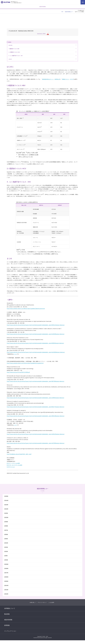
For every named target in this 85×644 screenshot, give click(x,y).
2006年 (6, 577)
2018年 (6, 526)
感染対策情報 (8, 620)
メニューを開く (83, 7)
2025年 (6, 496)
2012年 (6, 552)
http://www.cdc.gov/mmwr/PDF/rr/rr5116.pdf (18, 372)
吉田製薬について (10, 608)
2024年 (6, 501)
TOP (62, 12)
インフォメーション (10, 631)
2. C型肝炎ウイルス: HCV (14, 52)
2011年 (6, 556)
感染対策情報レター (69, 12)
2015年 (6, 539)
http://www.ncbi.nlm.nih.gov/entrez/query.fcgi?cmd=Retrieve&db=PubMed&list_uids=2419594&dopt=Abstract (35, 398)
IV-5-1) (72, 79)
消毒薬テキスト (65, 79)
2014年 (6, 543)
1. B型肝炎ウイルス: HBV (14, 49)
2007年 (6, 573)
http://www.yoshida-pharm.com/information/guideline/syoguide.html (25, 363)
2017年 (6, 530)
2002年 (6, 594)
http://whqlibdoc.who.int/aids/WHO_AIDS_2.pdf (19, 454)
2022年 (6, 509)
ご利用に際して (32, 602)
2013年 (6, 547)
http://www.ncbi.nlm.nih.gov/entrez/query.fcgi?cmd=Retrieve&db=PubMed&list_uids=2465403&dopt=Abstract (36, 434)
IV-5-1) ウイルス (11, 467)
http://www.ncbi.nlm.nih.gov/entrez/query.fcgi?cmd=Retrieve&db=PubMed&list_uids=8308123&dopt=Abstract (35, 343)
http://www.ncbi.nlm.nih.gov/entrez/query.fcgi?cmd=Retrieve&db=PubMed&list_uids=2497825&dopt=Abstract (36, 443)
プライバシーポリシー (42, 602)
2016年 (6, 535)
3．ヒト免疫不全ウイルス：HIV (16, 56)
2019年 (6, 522)
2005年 (6, 581)
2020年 (6, 518)
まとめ (10, 59)
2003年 (6, 590)
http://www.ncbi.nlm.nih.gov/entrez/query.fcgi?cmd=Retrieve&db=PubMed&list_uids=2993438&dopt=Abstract (36, 416)
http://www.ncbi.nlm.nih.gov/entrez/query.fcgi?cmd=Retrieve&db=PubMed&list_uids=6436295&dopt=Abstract (36, 334)
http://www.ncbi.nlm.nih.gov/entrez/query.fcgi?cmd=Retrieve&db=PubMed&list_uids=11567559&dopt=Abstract (36, 381)
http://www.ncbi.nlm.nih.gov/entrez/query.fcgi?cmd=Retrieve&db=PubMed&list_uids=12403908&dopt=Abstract (36, 352)
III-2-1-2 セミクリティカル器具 (15, 465)
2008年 (6, 569)
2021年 (6, 513)
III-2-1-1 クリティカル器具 (13, 463)
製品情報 (7, 614)
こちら (15, 354)
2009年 (6, 564)
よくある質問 (51, 602)
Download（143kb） (43, 34)
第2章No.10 (57, 79)
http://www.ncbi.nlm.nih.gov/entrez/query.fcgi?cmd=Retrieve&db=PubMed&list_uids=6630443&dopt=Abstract (36, 325)
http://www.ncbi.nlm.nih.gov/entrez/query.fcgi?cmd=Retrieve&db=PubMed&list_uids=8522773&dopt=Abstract (36, 407)
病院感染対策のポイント (48, 79)
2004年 (6, 586)
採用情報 (7, 625)
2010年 (6, 560)
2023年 (6, 505)
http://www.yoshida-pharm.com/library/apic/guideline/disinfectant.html (26, 309)
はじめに (11, 45)
